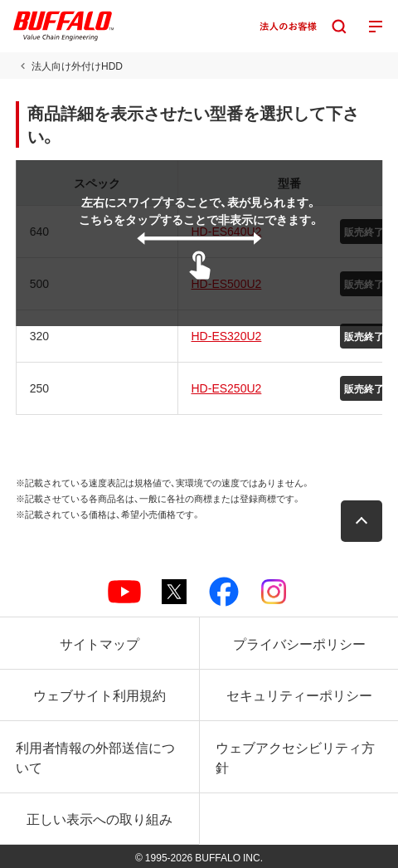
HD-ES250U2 (227, 388)
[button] (362, 521)
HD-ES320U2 (227, 335)
